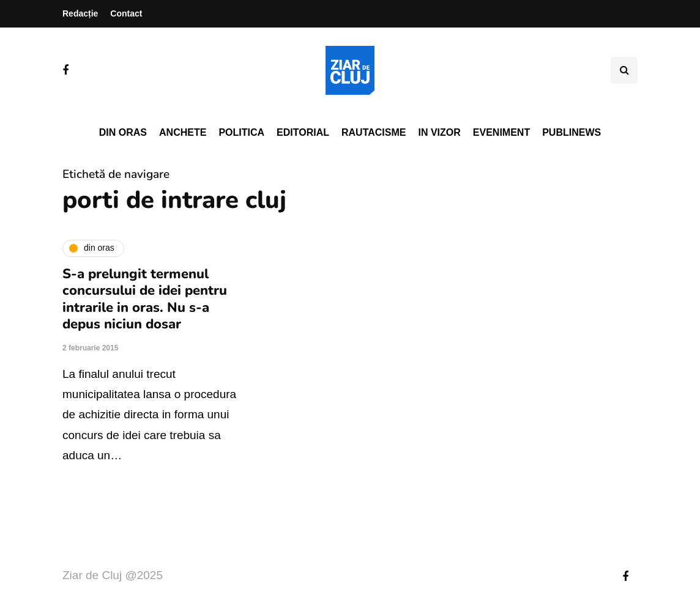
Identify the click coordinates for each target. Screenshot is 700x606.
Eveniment (501, 132)
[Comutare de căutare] (624, 70)
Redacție (80, 13)
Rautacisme (374, 132)
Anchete (183, 132)
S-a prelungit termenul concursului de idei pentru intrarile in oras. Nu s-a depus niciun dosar (145, 299)
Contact (126, 13)
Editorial (303, 132)
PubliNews (572, 132)
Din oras (123, 132)
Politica (241, 132)
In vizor (439, 132)
